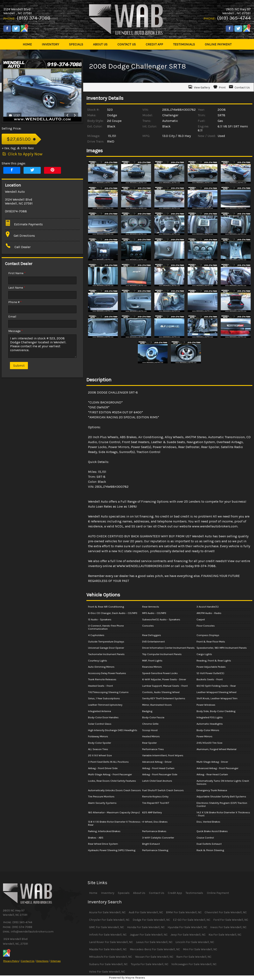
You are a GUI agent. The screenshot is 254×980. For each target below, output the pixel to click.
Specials (124, 893)
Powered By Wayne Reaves (127, 978)
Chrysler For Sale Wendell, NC (109, 920)
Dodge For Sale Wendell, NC (151, 920)
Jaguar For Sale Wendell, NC (149, 935)
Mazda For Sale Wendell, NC (108, 949)
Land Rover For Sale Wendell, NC (111, 942)
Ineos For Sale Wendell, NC (228, 927)
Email (12, 317)
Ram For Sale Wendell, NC (194, 957)
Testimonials (194, 893)
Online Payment (218, 893)
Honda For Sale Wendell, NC (146, 927)
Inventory (108, 893)
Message (16, 331)
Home (93, 893)
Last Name (17, 288)
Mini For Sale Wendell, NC (200, 949)
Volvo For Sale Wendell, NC (107, 972)
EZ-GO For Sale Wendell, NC (192, 920)
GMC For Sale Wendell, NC (107, 927)
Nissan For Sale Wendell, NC (154, 957)
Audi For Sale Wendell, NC (146, 912)
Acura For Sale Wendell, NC (107, 912)
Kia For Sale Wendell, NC (225, 935)
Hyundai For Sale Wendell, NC (187, 927)
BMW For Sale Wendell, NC (184, 912)
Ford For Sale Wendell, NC (231, 920)
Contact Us (28, 961)
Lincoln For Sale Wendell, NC (195, 942)
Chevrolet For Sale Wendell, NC (226, 912)
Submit (19, 366)
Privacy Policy (11, 961)
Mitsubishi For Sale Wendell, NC (111, 957)
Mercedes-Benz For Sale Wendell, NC (155, 949)
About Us (139, 893)
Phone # (15, 302)
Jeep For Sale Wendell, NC (188, 935)
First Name (17, 273)
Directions (42, 961)
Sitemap (56, 961)
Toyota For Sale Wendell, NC (150, 964)
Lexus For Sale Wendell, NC (154, 942)
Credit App (175, 893)
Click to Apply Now (22, 154)
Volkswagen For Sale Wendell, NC (194, 964)
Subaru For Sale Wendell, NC (108, 964)
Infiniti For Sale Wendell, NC (108, 935)
